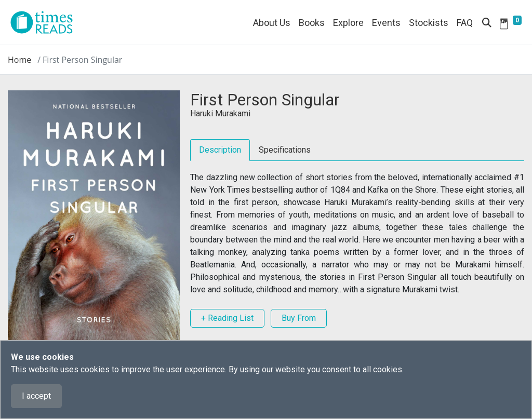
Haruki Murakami (220, 113)
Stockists (429, 23)
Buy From (299, 318)
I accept (36, 396)
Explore (348, 23)
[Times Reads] (46, 22)
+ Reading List (227, 318)
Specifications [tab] (285, 150)
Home (19, 60)
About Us (272, 23)
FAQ (465, 23)
